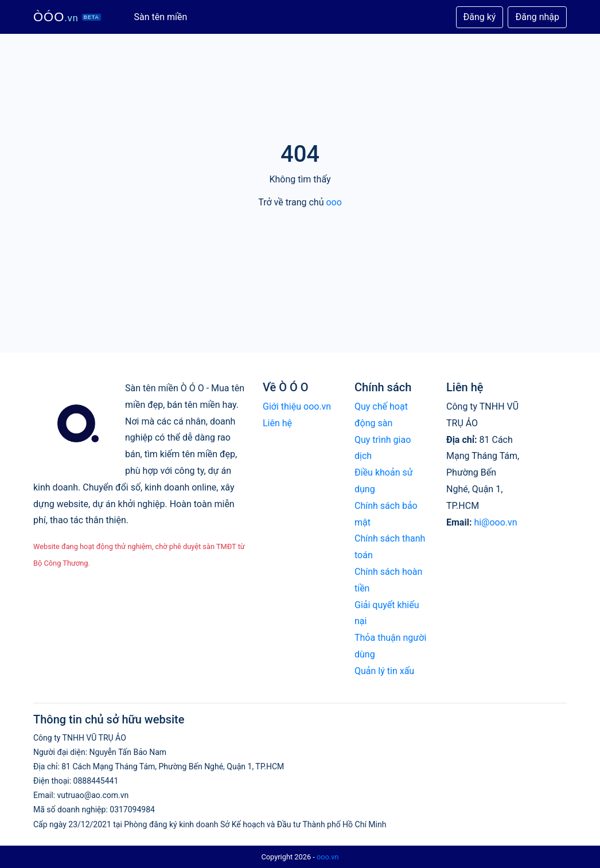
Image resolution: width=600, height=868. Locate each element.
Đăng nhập (537, 17)
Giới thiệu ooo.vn (297, 406)
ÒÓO (67, 17)
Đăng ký (480, 17)
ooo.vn (328, 857)
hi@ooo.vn (495, 522)
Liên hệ (277, 423)
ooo (334, 202)
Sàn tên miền (161, 17)
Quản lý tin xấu (384, 671)
